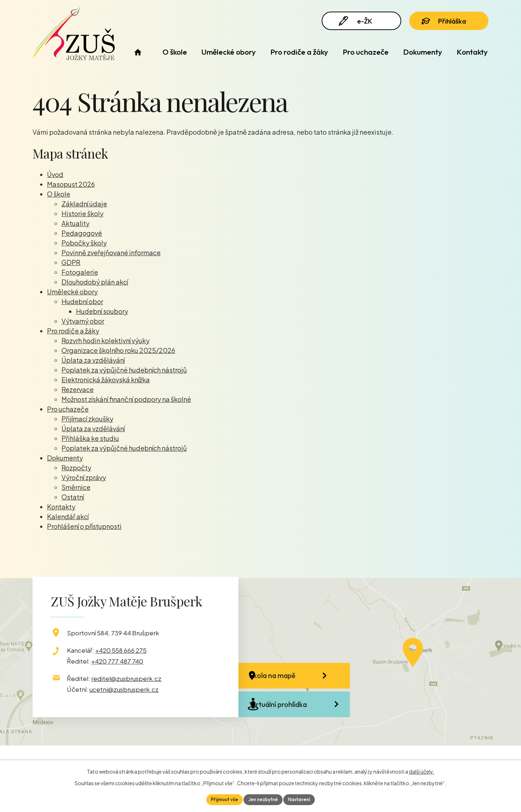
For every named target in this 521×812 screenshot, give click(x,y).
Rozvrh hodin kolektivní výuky (105, 340)
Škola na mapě (288, 679)
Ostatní (73, 497)
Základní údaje (84, 204)
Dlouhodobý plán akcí (95, 282)
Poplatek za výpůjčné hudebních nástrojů (124, 370)
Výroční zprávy (84, 477)
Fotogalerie (80, 272)
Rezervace (78, 389)
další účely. (422, 771)
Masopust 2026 (71, 184)
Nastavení (301, 799)
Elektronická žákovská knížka (106, 380)
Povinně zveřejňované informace (111, 253)
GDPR (71, 262)
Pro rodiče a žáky (299, 52)
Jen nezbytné (263, 799)
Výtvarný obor (83, 321)
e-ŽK (358, 23)
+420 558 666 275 (121, 650)
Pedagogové (82, 233)
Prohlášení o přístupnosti (84, 526)
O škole (175, 52)
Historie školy (82, 213)
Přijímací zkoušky (87, 419)
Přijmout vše (222, 799)
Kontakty (472, 52)
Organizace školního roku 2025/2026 (118, 350)
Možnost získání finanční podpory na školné (126, 399)
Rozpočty (76, 468)
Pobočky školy (84, 243)
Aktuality (75, 223)
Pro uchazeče (366, 52)
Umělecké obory (229, 52)
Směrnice (76, 487)
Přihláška (448, 22)
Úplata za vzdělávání (93, 360)
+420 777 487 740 (117, 661)
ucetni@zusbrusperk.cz (124, 689)
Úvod (138, 52)
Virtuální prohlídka (294, 718)
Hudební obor (82, 301)
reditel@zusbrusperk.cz (126, 678)
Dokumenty (423, 52)
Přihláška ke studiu (90, 438)
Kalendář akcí (68, 516)
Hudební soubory (102, 311)
